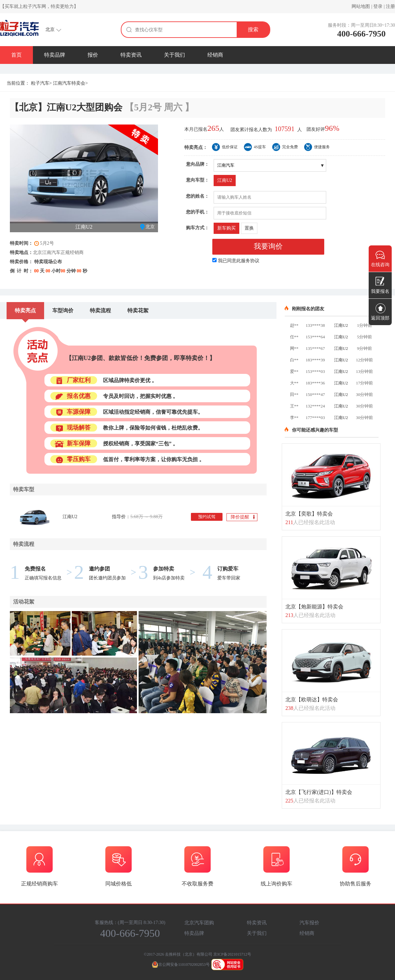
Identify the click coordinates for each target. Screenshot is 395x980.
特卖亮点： (196, 147)
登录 (378, 6)
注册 (390, 6)
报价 (93, 55)
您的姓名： (197, 196)
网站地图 (361, 6)
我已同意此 (239, 261)
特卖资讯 (131, 55)
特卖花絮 (138, 310)
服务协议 (250, 261)
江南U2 (225, 180)
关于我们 (174, 55)
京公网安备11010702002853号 (181, 965)
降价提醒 (243, 518)
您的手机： (197, 212)
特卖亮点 (25, 310)
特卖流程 (100, 310)
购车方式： (197, 228)
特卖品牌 (55, 55)
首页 (16, 55)
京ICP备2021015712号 (232, 954)
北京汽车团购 (199, 923)
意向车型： (197, 180)
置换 (249, 228)
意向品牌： (197, 164)
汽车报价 (309, 923)
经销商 (215, 55)
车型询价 (63, 310)
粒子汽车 (40, 83)
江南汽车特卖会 (69, 83)
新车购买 (226, 228)
